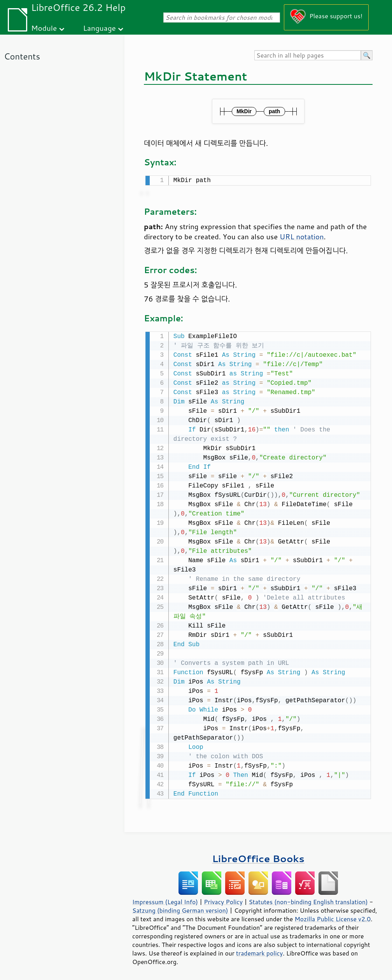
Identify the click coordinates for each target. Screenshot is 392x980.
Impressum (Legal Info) (165, 900)
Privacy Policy (223, 900)
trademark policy (259, 952)
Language (100, 28)
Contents (22, 56)
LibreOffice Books (258, 857)
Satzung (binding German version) (180, 909)
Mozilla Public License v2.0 (332, 917)
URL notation (302, 236)
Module (44, 28)
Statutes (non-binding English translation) (308, 900)
